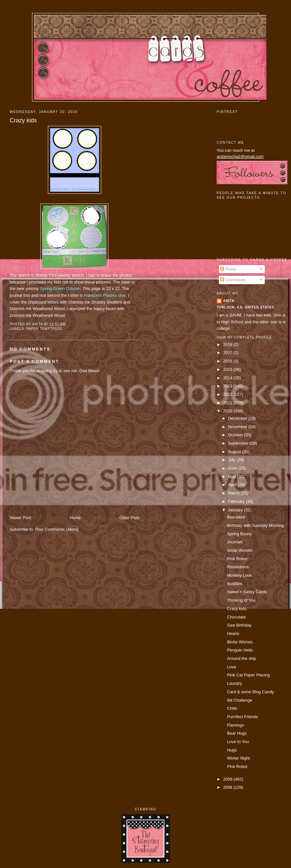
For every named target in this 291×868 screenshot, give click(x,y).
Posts (228, 269)
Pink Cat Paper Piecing (248, 675)
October (236, 435)
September (239, 443)
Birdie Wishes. (240, 642)
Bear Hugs (237, 733)
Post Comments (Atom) (57, 529)
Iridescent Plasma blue (105, 295)
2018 (228, 345)
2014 (228, 378)
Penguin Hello (240, 650)
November (238, 427)
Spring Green (60, 289)
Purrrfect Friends (242, 717)
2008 (228, 787)
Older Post (129, 518)
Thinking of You (241, 600)
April (233, 485)
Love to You (238, 742)
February (237, 501)
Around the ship (242, 658)
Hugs (232, 750)
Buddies (234, 584)
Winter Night (238, 758)
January (236, 510)
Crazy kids (23, 120)
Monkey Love (239, 575)
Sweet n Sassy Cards (247, 592)
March (234, 493)
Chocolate (236, 617)
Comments (233, 280)
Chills (232, 708)
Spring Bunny (239, 534)
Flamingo (236, 725)
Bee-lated (236, 517)
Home (75, 518)
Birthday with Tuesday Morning (255, 525)
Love (232, 667)
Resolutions (238, 567)
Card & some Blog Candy (250, 692)
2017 (228, 353)
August (235, 452)
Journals (235, 542)
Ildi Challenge (240, 700)
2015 (228, 369)
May (232, 477)
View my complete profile (244, 337)
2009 (228, 779)
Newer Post (20, 518)
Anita (229, 301)
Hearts (233, 634)
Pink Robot (237, 559)
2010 (228, 411)
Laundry (234, 683)
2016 (228, 361)
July (232, 460)
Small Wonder (240, 550)
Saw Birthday (239, 625)
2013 (228, 386)
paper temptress (44, 329)
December (238, 418)
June (233, 468)
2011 (228, 403)
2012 (228, 394)
